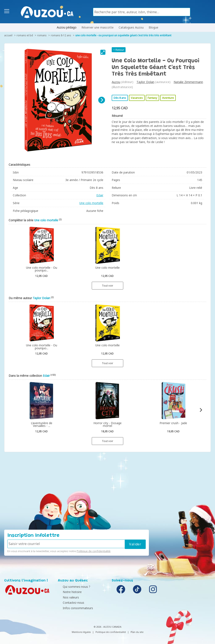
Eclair (100, 195)
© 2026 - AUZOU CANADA (107, 627)
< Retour (119, 50)
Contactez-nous (70, 603)
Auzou (116, 82)
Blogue (153, 27)
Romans (42, 35)
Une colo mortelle (91, 203)
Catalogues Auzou (131, 27)
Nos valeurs (67, 597)
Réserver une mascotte (98, 27)
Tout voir (107, 285)
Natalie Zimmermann (188, 82)
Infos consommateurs (74, 608)
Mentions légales (81, 632)
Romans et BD (25, 35)
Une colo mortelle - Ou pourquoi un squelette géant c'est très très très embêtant (123, 35)
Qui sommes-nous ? (73, 587)
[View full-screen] (103, 52)
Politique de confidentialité (94, 551)
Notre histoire (68, 592)
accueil (8, 35)
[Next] (102, 100)
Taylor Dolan (145, 82)
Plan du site (137, 632)
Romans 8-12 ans (61, 35)
